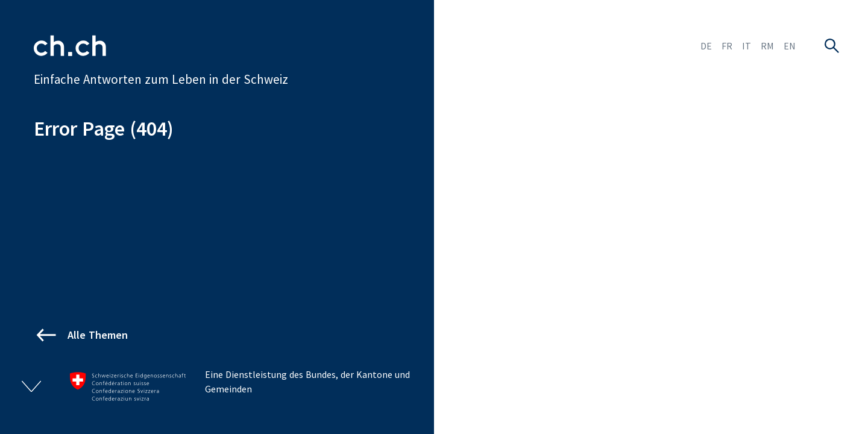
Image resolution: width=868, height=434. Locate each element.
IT (747, 46)
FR (727, 46)
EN (790, 46)
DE (706, 46)
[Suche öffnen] (832, 46)
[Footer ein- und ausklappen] (31, 386)
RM (767, 46)
